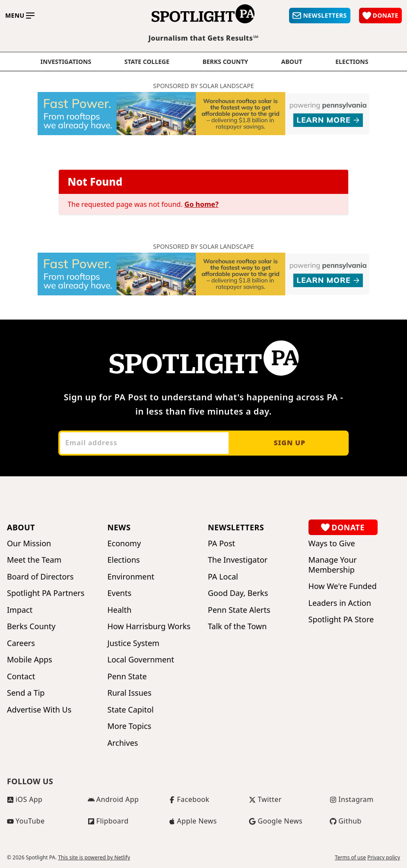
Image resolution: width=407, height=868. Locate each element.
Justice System (134, 643)
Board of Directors (40, 577)
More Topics (130, 726)
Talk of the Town (237, 626)
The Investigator (238, 560)
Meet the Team (34, 560)
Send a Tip (26, 693)
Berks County (226, 62)
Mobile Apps (30, 660)
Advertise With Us (39, 710)
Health (120, 610)
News (119, 527)
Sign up (289, 443)
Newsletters (236, 527)
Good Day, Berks (238, 593)
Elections (124, 560)
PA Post (221, 543)
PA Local (223, 577)
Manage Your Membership (333, 565)
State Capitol (131, 710)
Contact (21, 676)
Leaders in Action (340, 603)
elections (352, 62)
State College (147, 62)
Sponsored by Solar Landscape (203, 86)
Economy (124, 543)
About (292, 62)
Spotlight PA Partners (46, 593)
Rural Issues (130, 693)
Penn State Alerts (239, 610)
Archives (123, 743)
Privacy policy (384, 858)
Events (120, 593)
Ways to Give (332, 543)
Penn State (127, 676)
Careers (21, 643)
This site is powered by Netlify (94, 857)
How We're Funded (343, 586)
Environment (131, 577)
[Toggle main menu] (20, 16)
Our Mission (29, 543)
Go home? (202, 204)
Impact (20, 610)
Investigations (66, 62)
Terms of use (350, 858)
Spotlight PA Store (341, 619)
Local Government (141, 660)
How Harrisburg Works (149, 626)
